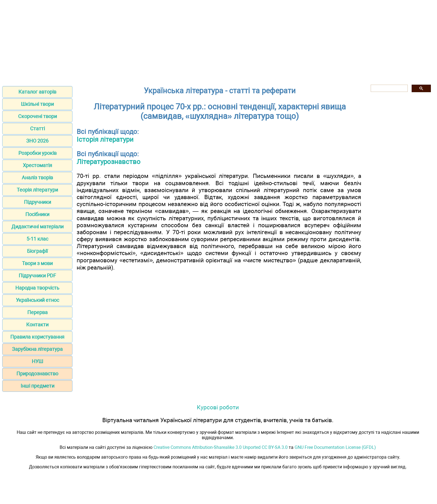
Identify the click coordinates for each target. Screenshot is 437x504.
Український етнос (37, 300)
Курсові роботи (218, 407)
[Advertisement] (219, 41)
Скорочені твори (37, 116)
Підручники (37, 202)
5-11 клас (37, 239)
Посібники (37, 214)
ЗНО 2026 (37, 141)
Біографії (37, 251)
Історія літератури (105, 140)
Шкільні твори (37, 104)
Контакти (37, 325)
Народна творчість (37, 288)
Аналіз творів (37, 178)
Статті (37, 129)
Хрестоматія (37, 165)
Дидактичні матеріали (37, 227)
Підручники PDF (37, 276)
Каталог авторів (37, 92)
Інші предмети (37, 386)
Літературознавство (109, 162)
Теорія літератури (37, 190)
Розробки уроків (37, 153)
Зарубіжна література (37, 349)
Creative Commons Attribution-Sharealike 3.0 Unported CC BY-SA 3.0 (221, 447)
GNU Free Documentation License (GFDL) (335, 447)
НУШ (37, 361)
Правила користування (37, 337)
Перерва (37, 312)
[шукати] (389, 88)
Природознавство (37, 374)
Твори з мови (37, 263)
